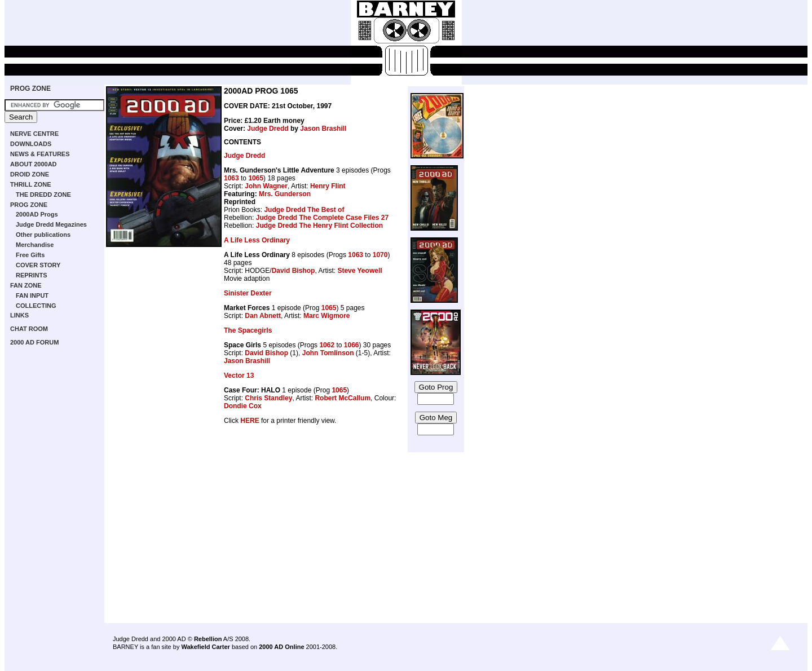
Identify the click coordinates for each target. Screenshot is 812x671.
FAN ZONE (26, 285)
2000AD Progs (37, 214)
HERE (250, 421)
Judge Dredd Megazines (51, 224)
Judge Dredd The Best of (304, 210)
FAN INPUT (32, 295)
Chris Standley (268, 398)
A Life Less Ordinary (257, 240)
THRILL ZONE (31, 184)
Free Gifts (30, 255)
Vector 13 (239, 376)
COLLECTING (36, 306)
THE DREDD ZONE (43, 195)
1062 (327, 345)
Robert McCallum (343, 398)
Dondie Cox (243, 406)
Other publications (43, 235)
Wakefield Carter (205, 647)
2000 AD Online (281, 647)
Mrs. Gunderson (285, 194)
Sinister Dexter (248, 293)
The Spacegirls (248, 330)
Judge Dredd (268, 129)
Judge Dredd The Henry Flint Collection (319, 226)
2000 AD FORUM (34, 342)
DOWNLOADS (31, 144)
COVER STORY (38, 265)
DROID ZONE (30, 174)
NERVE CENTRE (34, 134)
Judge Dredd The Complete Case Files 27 (322, 218)
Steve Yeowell (359, 271)
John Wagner (266, 186)
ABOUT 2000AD (34, 164)
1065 (256, 178)
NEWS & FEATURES (40, 154)
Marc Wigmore (327, 316)
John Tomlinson (328, 353)
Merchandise (35, 245)
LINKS (19, 315)
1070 (380, 255)
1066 (352, 345)
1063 (231, 178)
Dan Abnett (263, 316)
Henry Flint (328, 186)
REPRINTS (32, 275)
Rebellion (208, 639)
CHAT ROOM (29, 329)
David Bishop (294, 271)
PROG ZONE (30, 89)
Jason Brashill (323, 129)
